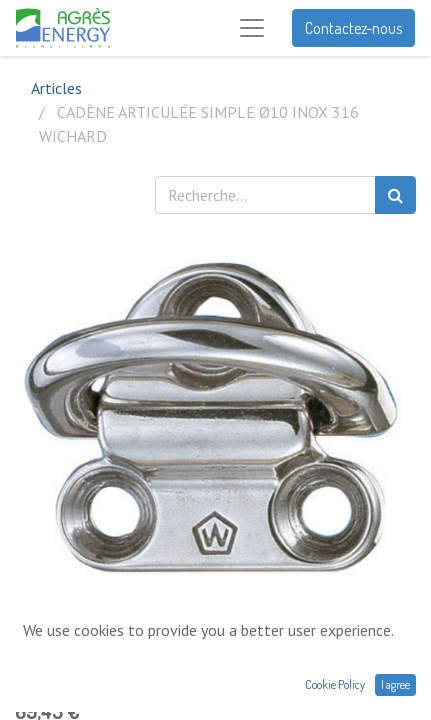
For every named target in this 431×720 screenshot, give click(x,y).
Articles (56, 88)
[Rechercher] (395, 195)
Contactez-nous (353, 28)
